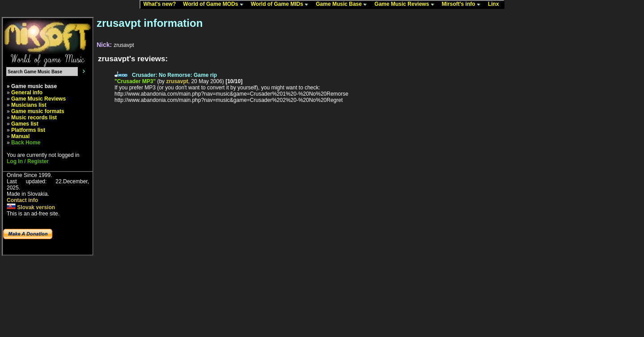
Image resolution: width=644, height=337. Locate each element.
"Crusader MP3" (135, 81)
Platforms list (28, 130)
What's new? (161, 4)
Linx (496, 4)
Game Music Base (343, 4)
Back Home (26, 143)
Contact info (22, 200)
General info (27, 93)
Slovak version (31, 207)
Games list (25, 124)
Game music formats (38, 111)
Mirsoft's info (463, 4)
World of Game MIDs (282, 4)
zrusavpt (177, 81)
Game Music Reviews (406, 4)
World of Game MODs (215, 4)
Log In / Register (28, 161)
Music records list (34, 118)
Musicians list (29, 105)
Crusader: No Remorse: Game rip (174, 75)
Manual (20, 136)
